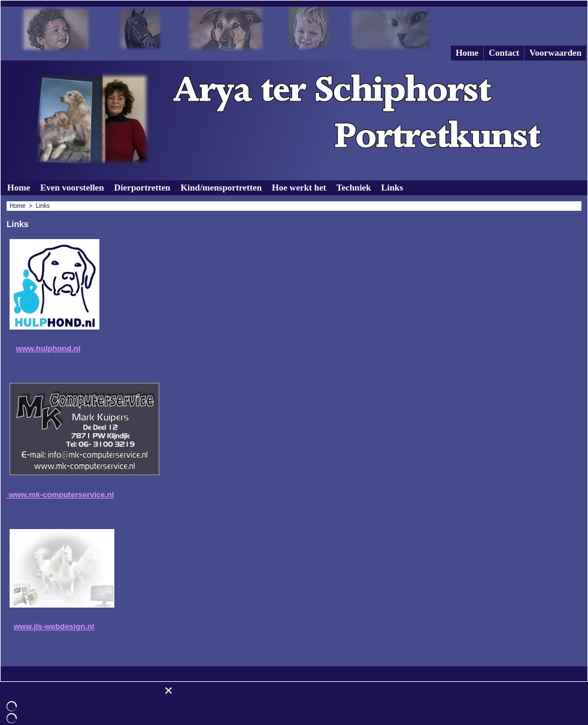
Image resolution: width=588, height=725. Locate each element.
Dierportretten (143, 188)
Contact (504, 53)
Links (392, 188)
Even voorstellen (72, 188)
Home (467, 53)
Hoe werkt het (299, 188)
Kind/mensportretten (221, 188)
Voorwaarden (555, 53)
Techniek (354, 188)
